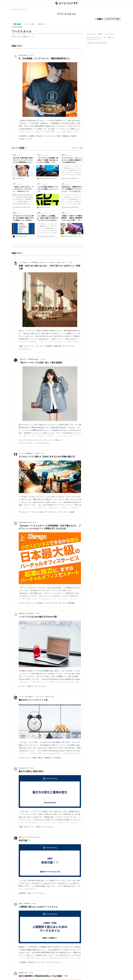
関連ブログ (42, 24)
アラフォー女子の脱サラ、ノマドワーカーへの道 (34, 697)
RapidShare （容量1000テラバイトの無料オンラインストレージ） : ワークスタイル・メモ (72, 189)
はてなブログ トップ (19, 9)
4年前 (32, 768)
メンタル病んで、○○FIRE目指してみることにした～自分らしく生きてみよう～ (43, 262)
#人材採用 (22, 136)
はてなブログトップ (93, 39)
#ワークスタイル (49, 136)
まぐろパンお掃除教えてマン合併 (29, 453)
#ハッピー (22, 686)
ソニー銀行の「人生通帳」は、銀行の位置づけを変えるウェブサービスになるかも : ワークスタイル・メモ (48, 218)
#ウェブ (35, 512)
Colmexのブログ (24, 768)
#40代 (38, 827)
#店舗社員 (66, 136)
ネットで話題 (30, 24)
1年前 (70, 262)
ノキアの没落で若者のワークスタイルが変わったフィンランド (48, 189)
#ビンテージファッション (45, 440)
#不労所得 (57, 758)
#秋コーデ (59, 440)
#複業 (34, 758)
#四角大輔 (57, 346)
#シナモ (29, 139)
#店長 (59, 136)
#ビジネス (63, 603)
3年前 (35, 522)
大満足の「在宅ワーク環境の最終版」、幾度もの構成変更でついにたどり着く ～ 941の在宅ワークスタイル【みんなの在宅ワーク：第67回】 (72, 218)
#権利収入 (48, 758)
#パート (37, 962)
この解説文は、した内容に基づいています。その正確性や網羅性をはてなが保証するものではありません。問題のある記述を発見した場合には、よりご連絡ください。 (23, 37)
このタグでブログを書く (112, 19)
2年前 (43, 359)
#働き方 (30, 686)
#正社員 (39, 136)
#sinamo (22, 139)
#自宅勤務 (71, 603)
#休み (29, 893)
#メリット (59, 962)
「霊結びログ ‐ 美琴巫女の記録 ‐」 (29, 359)
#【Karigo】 (40, 603)
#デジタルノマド (25, 512)
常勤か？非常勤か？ (25, 904)
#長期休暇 (22, 893)
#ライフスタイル (68, 346)
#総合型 (73, 136)
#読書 (21, 346)
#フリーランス (63, 512)
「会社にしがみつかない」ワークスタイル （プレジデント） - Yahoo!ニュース (23, 189)
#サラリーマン (29, 827)
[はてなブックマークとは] (26, 148)
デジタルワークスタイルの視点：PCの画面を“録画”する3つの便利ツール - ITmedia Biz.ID (23, 218)
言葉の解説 (17, 24)
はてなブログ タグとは (94, 38)
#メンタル (40, 346)
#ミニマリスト (29, 346)
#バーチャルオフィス (26, 603)
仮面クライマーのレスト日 (27, 837)
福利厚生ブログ (23, 973)
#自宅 (41, 512)
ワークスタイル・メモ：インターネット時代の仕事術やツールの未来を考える (72, 160)
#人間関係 (48, 346)
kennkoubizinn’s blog (25, 522)
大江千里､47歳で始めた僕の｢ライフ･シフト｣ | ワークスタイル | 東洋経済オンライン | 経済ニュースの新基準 (23, 160)
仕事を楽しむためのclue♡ (27, 613)
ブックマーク (18, 155)
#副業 (72, 512)
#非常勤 (30, 962)
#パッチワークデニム (26, 440)
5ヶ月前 (31, 55)
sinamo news (23, 55)
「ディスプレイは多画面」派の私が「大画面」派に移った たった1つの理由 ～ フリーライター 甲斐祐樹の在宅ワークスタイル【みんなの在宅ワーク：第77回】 (48, 160)
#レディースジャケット (27, 443)
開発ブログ (111, 38)
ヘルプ (104, 38)
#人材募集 (31, 136)
